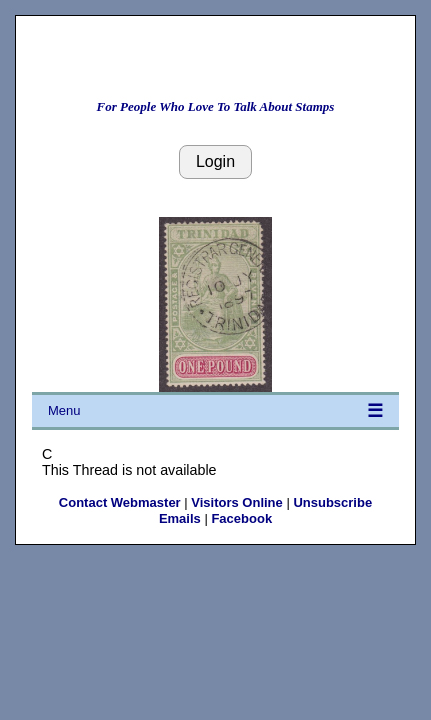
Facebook (241, 518)
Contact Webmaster (120, 502)
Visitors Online (237, 502)
